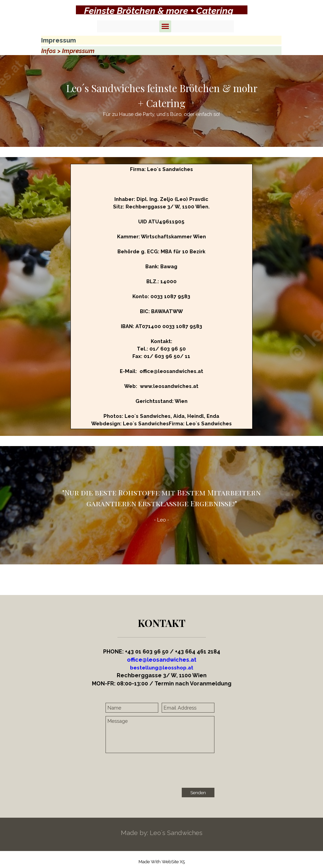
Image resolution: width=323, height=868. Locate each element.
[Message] (160, 735)
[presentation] (157, 771)
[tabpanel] (162, 11)
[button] (162, 668)
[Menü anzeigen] (165, 26)
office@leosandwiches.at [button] (162, 660)
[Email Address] (188, 708)
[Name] (132, 708)
